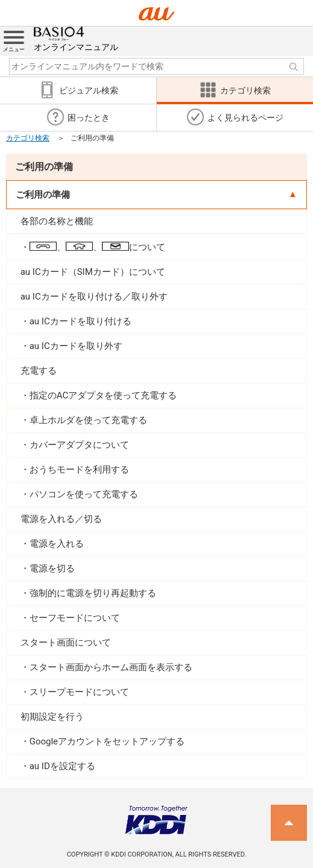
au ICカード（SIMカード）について (93, 272)
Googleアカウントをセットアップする (107, 741)
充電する (39, 371)
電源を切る (52, 568)
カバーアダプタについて (79, 445)
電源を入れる (57, 544)
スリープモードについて (79, 692)
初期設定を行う (52, 717)
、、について (98, 247)
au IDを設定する (62, 766)
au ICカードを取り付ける (81, 321)
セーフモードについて (75, 618)
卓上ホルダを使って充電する (88, 420)
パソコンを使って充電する (84, 494)
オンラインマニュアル (76, 39)
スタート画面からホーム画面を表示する (111, 667)
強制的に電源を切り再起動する (93, 593)
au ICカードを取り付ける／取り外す (94, 297)
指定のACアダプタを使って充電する (103, 395)
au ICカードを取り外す (76, 346)
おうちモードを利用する (79, 470)
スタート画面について (66, 643)
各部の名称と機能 (57, 221)
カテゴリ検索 (28, 138)
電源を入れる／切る (61, 519)
